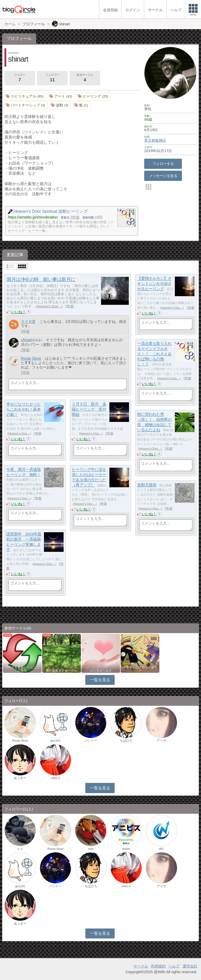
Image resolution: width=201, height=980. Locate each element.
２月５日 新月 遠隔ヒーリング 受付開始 (89, 409)
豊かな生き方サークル (62, 670)
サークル (141, 966)
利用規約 (158, 966)
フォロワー (52, 78)
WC (161, 849)
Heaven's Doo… (49, 306)
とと (20, 849)
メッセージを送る (163, 176)
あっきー (20, 778)
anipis (126, 849)
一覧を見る (100, 680)
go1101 (55, 741)
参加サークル (85, 78)
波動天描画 (147, 485)
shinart (27, 340)
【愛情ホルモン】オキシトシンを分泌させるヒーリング (154, 284)
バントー (91, 741)
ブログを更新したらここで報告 (22, 669)
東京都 (150, 140)
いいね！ (19, 312)
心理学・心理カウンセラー (140, 669)
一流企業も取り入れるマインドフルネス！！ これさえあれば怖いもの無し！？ (154, 354)
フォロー (20, 78)
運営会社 (190, 966)
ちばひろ (126, 741)
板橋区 (161, 140)
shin (91, 849)
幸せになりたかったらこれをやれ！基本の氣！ (23, 409)
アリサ (161, 741)
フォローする (163, 164)
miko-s (55, 778)
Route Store (31, 358)
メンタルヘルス (101, 670)
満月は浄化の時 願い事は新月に (41, 279)
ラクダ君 (28, 322)
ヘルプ (174, 966)
